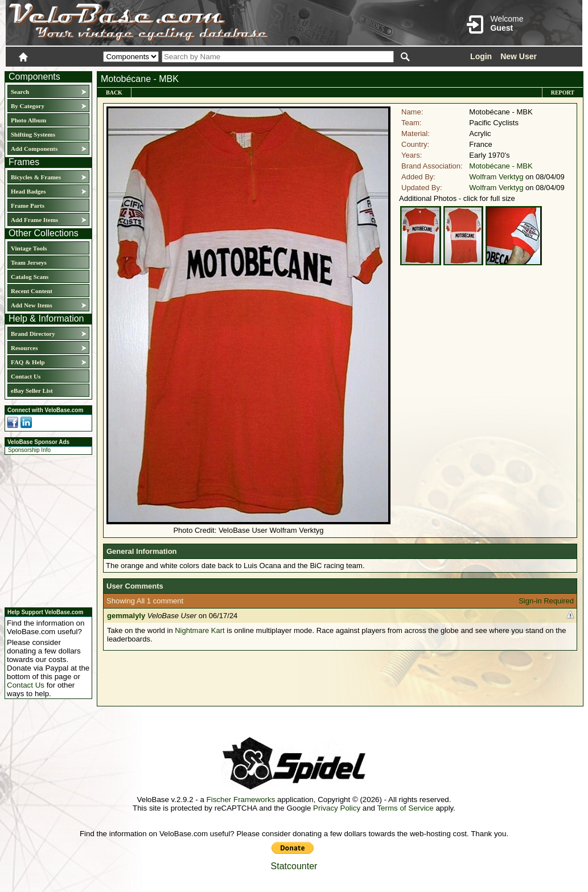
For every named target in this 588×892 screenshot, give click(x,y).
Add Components (34, 149)
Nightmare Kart (200, 630)
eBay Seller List (32, 390)
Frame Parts (28, 205)
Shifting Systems (33, 134)
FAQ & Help (28, 362)
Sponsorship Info (29, 450)
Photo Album (28, 120)
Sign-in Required (546, 601)
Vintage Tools (29, 248)
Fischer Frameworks (241, 799)
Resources (24, 348)
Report (563, 93)
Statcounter (294, 866)
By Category (28, 106)
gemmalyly (126, 616)
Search (20, 92)
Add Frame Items (34, 220)
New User (519, 56)
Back (114, 93)
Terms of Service (405, 808)
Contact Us (26, 376)
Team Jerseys (29, 262)
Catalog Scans (30, 277)
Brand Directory (33, 334)
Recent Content (32, 291)
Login (481, 56)
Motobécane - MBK (501, 166)
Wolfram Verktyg (496, 177)
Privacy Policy (337, 808)
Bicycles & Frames (37, 177)
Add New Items (32, 305)
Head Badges (28, 191)
